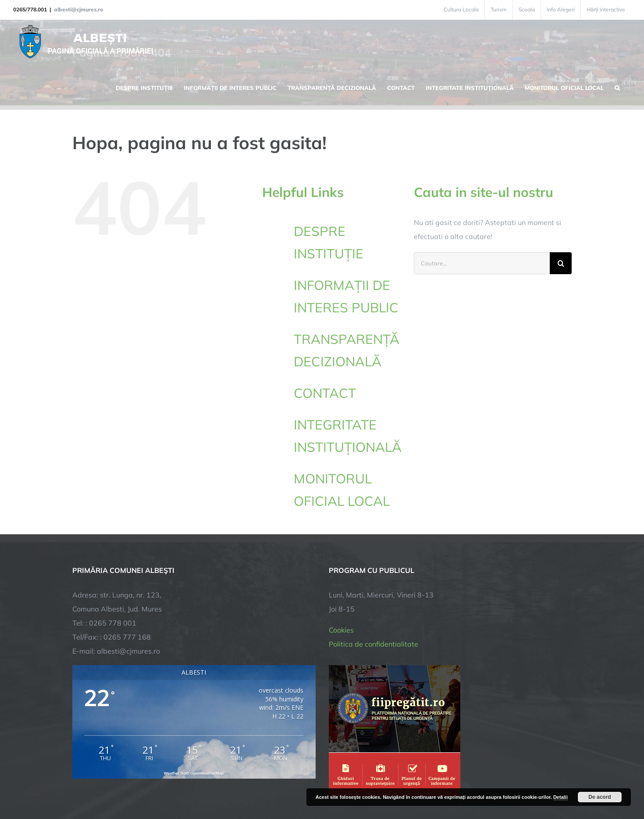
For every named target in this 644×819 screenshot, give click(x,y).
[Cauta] (561, 263)
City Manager (209, 785)
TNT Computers (168, 785)
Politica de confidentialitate (374, 568)
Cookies (341, 554)
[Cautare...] (482, 263)
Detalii (560, 797)
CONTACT (325, 393)
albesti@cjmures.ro (78, 9)
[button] (617, 87)
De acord (600, 797)
